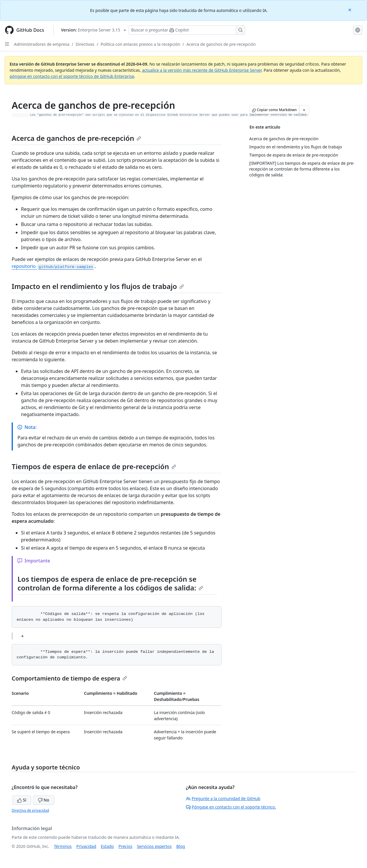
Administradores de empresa (42, 44)
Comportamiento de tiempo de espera (69, 678)
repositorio (53, 266)
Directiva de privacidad (30, 810)
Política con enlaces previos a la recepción (140, 44)
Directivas (85, 44)
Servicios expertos (154, 846)
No (44, 800)
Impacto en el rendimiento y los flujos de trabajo (98, 286)
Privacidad (86, 846)
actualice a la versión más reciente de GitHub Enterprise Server (202, 70)
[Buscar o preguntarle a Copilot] (187, 30)
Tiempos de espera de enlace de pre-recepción (94, 466)
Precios (125, 846)
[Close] (350, 9)
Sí (22, 800)
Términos (63, 846)
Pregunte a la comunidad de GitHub (223, 798)
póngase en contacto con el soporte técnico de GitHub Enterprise (72, 76)
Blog (181, 846)
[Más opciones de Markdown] (304, 110)
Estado (107, 846)
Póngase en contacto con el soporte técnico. (231, 807)
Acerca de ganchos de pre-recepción (221, 44)
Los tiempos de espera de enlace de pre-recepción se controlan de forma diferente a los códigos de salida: (110, 583)
